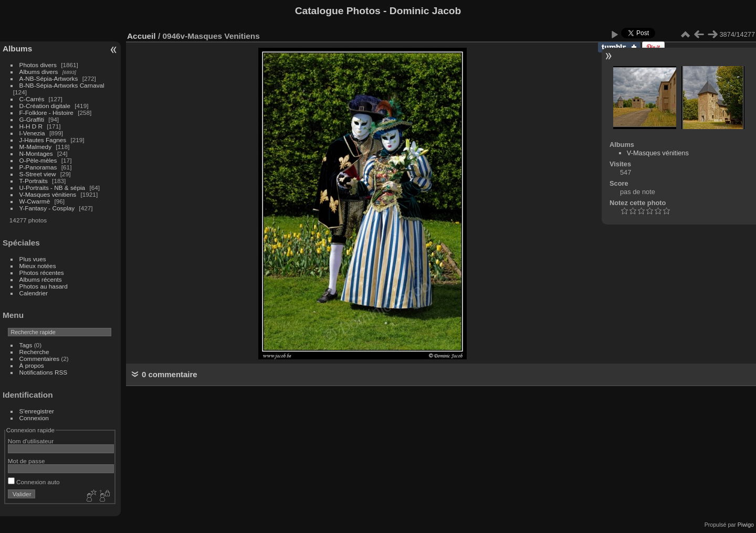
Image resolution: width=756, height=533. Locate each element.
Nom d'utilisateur (31, 441)
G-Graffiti (32, 119)
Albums (17, 49)
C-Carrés (32, 99)
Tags (26, 345)
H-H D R (31, 126)
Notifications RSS (44, 372)
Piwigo (746, 525)
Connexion (34, 418)
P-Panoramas (38, 167)
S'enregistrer (37, 411)
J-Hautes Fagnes (43, 140)
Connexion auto (34, 482)
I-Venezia (32, 133)
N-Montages (36, 153)
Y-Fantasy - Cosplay (47, 208)
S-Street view (38, 174)
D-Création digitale (45, 106)
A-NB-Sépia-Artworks (49, 78)
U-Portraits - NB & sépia (52, 188)
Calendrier (34, 293)
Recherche (34, 352)
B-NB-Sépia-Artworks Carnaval (62, 85)
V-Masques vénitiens (48, 194)
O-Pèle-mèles (38, 160)
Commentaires (40, 359)
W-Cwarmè (35, 201)
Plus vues (33, 259)
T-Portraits (34, 181)
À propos (32, 365)
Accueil (141, 36)
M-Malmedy (35, 147)
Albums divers (39, 72)
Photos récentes (42, 273)
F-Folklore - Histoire (46, 113)
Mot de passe (27, 461)
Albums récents (41, 279)
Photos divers (38, 65)
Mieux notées (38, 266)
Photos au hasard (44, 286)
